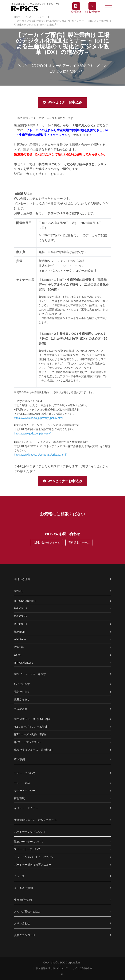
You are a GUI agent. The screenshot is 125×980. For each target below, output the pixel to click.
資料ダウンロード (25, 935)
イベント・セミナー (26, 808)
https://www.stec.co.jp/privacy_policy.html (38, 418)
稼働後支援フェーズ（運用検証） (34, 750)
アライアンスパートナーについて (34, 857)
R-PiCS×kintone (24, 663)
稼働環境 (19, 798)
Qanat (18, 655)
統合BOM (20, 632)
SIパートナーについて (27, 849)
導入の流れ (21, 709)
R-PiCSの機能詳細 (25, 601)
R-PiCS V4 (21, 608)
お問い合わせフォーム (47, 542)
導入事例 (19, 759)
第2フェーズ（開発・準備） (31, 734)
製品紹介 (19, 591)
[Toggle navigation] (109, 7)
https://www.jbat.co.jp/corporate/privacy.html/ (40, 455)
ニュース (19, 876)
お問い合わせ (22, 923)
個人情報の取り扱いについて (52, 968)
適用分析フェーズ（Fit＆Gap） (33, 719)
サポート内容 (22, 783)
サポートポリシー (25, 791)
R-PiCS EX (21, 624)
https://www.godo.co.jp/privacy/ (32, 434)
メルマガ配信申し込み (27, 912)
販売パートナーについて (29, 842)
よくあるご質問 (23, 888)
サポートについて (25, 773)
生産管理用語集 (23, 900)
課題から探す (22, 692)
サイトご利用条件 (82, 968)
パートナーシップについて (30, 832)
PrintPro (19, 647)
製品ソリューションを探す (30, 674)
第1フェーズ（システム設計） (32, 727)
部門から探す (22, 684)
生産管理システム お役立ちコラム (35, 820)
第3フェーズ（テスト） (28, 742)
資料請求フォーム (79, 542)
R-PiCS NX (21, 616)
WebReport (21, 639)
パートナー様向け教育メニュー (33, 865)
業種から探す (22, 699)
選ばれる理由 (22, 579)
